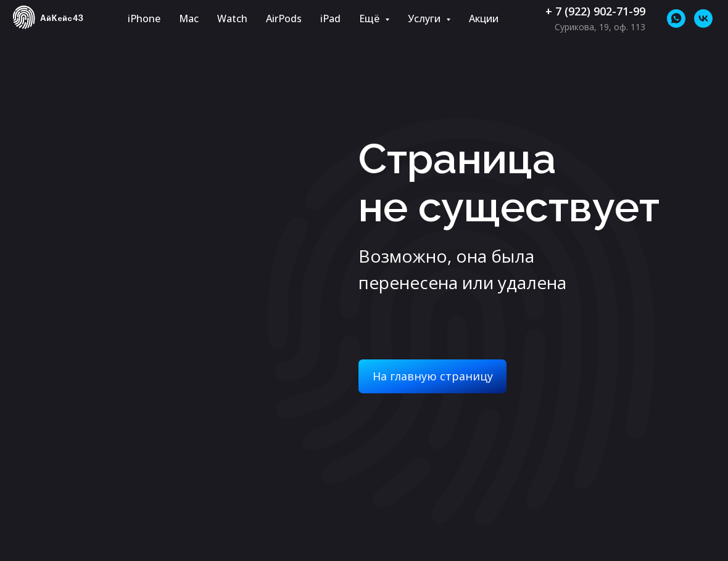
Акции (484, 18)
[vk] (703, 18)
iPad (330, 18)
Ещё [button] (370, 18)
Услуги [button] (425, 18)
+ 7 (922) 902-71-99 (595, 11)
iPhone (144, 18)
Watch (232, 18)
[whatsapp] (676, 18)
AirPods (284, 18)
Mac (189, 18)
